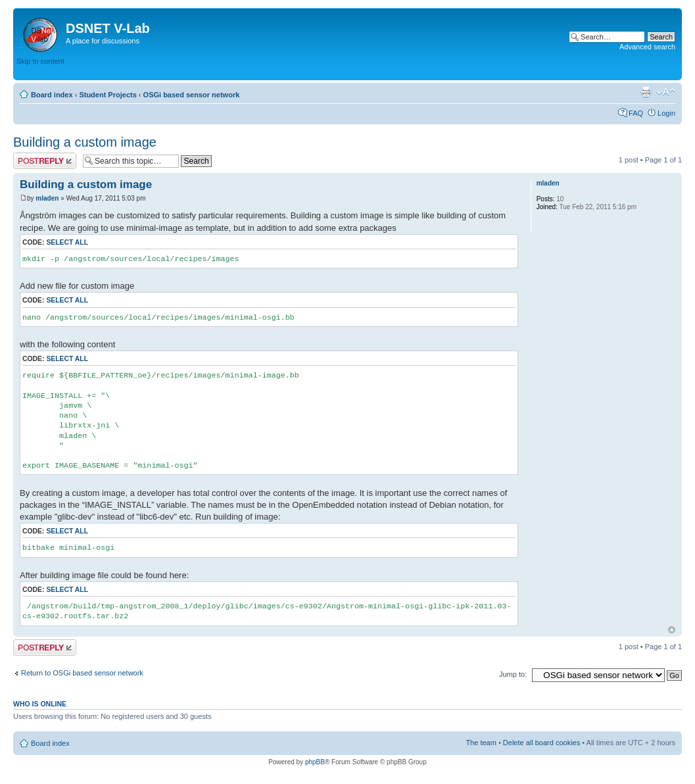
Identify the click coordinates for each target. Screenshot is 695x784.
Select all (67, 242)
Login (666, 113)
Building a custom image (85, 142)
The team (481, 743)
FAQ (636, 113)
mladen (47, 198)
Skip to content (40, 61)
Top (672, 630)
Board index (52, 95)
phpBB (315, 762)
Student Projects (108, 95)
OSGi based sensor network (192, 95)
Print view (646, 92)
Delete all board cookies (541, 743)
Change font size (666, 92)
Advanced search (647, 47)
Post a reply (45, 161)
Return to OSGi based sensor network (82, 673)
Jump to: (513, 674)
